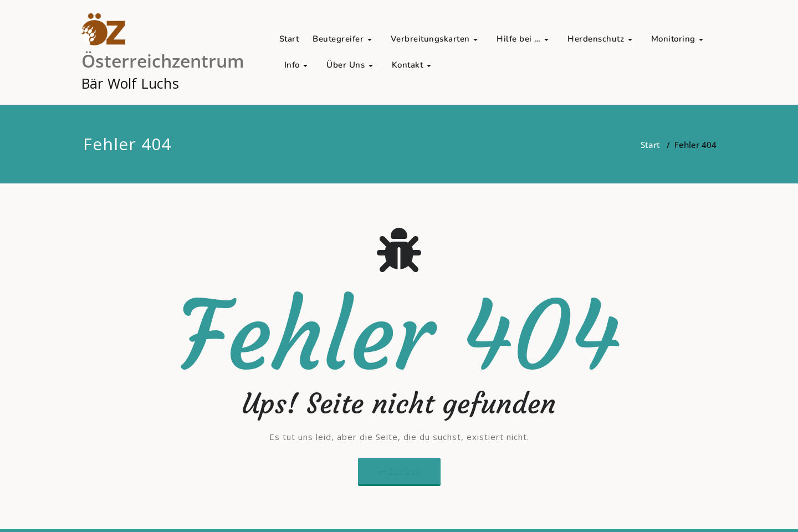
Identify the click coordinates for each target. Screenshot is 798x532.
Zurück (405, 471)
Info (296, 65)
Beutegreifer (342, 39)
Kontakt (411, 65)
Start (289, 39)
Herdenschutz (600, 39)
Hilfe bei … (523, 39)
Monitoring (677, 39)
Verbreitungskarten (434, 39)
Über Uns (350, 65)
